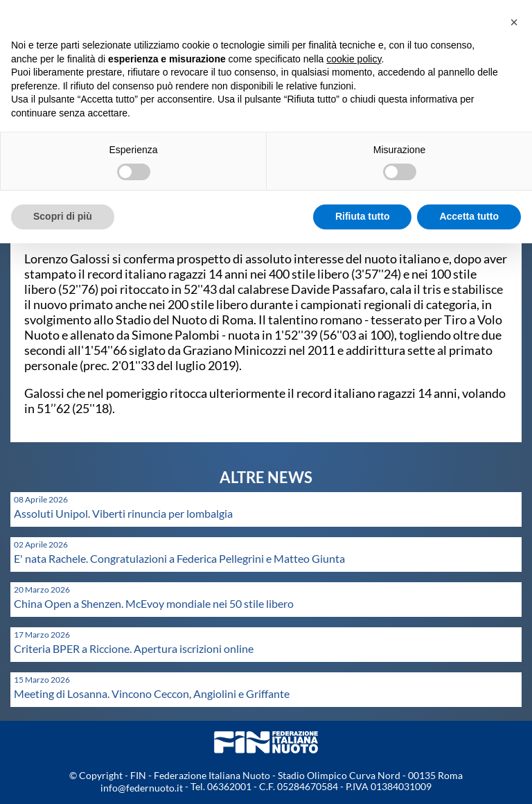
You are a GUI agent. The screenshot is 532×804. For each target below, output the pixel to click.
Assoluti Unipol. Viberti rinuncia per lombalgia (123, 513)
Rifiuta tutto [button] (363, 216)
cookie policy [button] (354, 59)
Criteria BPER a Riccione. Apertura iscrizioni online (134, 648)
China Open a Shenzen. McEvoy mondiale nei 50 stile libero (154, 603)
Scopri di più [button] (63, 216)
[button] (514, 22)
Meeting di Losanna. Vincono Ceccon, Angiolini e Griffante (152, 693)
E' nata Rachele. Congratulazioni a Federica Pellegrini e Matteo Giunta (179, 558)
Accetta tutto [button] (469, 216)
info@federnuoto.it (142, 788)
